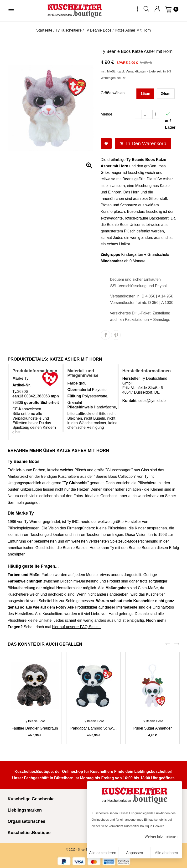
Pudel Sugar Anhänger (153, 728)
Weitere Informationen (161, 836)
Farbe (73, 383)
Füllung (74, 396)
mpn (55, 396)
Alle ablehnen (166, 853)
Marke (18, 378)
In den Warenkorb (143, 143)
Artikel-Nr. (21, 385)
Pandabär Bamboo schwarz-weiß (99, 728)
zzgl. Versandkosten (133, 71)
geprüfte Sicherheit (42, 403)
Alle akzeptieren (103, 853)
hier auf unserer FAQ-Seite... (77, 627)
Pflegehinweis (80, 407)
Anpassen (134, 853)
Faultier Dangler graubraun (35, 728)
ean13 (18, 396)
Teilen (105, 335)
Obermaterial (79, 390)
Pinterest (116, 335)
